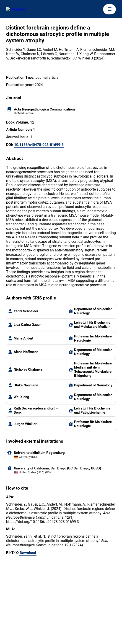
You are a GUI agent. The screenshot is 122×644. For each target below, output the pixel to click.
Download (28, 553)
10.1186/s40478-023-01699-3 (39, 145)
